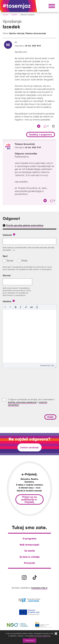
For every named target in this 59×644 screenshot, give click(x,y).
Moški (25, 261)
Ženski (10, 261)
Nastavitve (29, 640)
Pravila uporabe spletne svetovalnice (25, 225)
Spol (5, 256)
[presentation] (5, 307)
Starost (7, 275)
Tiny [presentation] (52, 365)
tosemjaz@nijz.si (39, 588)
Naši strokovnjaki (29, 545)
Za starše (30, 551)
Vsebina (7, 301)
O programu (30, 538)
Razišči (15, 15)
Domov (6, 15)
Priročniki (29, 563)
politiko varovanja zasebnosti (39, 636)
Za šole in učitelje (30, 557)
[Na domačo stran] (17, 6)
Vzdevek (7, 235)
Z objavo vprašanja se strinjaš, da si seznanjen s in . (31, 402)
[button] (5, 307)
